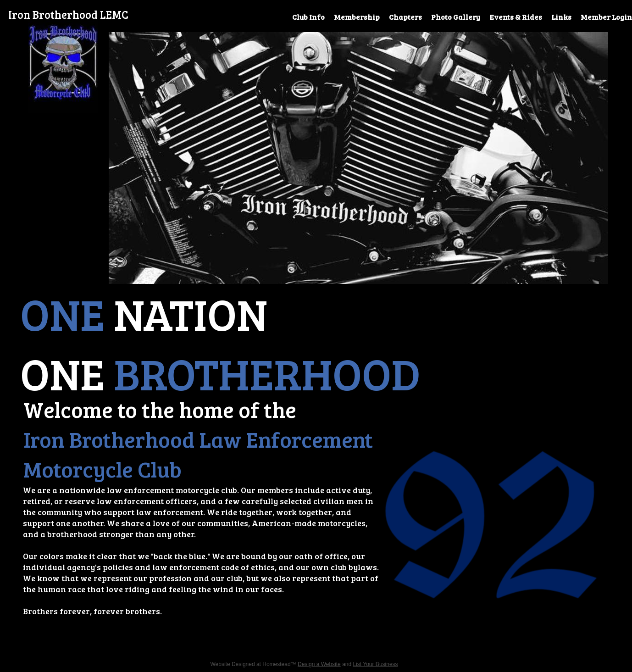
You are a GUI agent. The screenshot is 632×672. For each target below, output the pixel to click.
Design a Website (319, 664)
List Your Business (376, 664)
